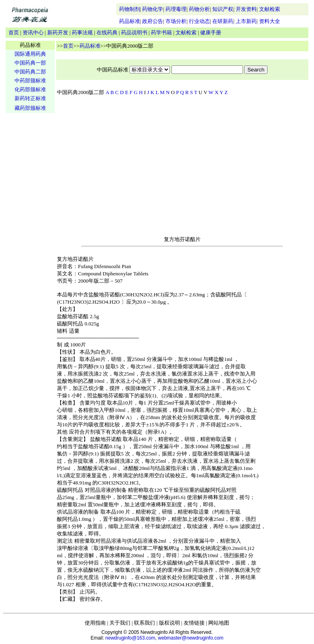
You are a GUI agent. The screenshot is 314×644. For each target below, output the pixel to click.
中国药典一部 (30, 63)
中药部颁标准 (30, 81)
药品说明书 (134, 33)
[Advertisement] (30, 241)
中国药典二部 (30, 72)
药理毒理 (176, 9)
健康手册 (211, 33)
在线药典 (107, 33)
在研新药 (223, 21)
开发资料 (246, 9)
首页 (14, 33)
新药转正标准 (30, 98)
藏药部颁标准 (30, 108)
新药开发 (58, 33)
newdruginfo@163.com (130, 638)
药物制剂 (130, 9)
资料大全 (270, 21)
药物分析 (199, 9)
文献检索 (270, 9)
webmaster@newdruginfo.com (190, 638)
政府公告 (153, 21)
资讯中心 (33, 33)
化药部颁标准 (30, 89)
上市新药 (246, 21)
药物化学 (153, 9)
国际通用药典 (30, 54)
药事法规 (82, 33)
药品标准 (130, 21)
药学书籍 (161, 33)
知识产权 (223, 9)
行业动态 (199, 21)
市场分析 (176, 21)
